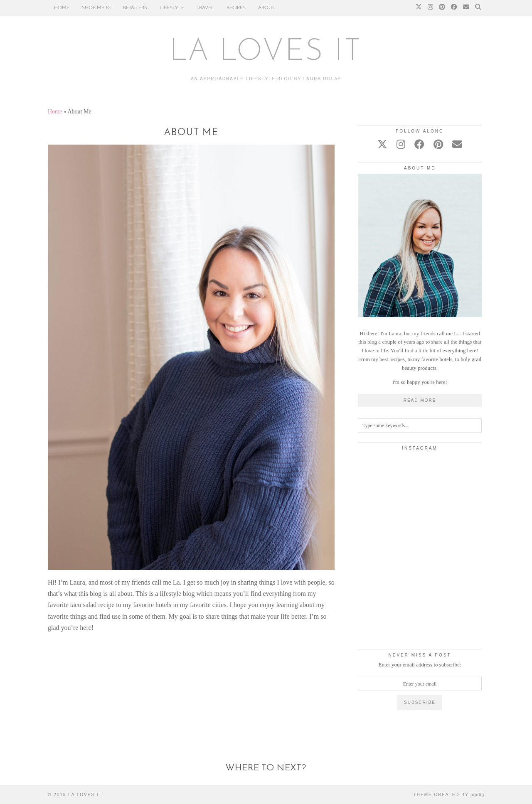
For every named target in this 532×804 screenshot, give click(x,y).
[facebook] (419, 145)
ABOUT (266, 8)
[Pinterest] (442, 8)
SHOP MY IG (96, 8)
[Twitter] (419, 8)
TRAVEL (205, 8)
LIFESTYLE (172, 8)
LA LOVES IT (266, 52)
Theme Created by (449, 795)
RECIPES (236, 8)
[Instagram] (430, 8)
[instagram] (401, 145)
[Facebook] (454, 8)
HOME (62, 8)
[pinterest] (438, 145)
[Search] (478, 8)
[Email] (466, 8)
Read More (420, 400)
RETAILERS (135, 8)
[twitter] (382, 145)
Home (55, 112)
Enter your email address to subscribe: (420, 665)
